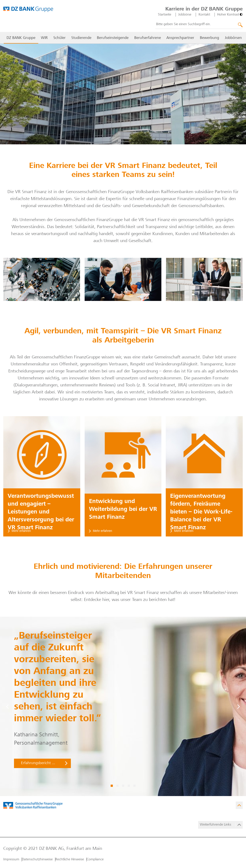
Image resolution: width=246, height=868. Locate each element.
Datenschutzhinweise (37, 859)
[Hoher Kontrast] (230, 15)
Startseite (165, 15)
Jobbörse (185, 15)
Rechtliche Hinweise (70, 859)
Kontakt (204, 15)
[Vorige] (7, 706)
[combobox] (199, 24)
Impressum (11, 859)
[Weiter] (239, 706)
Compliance (95, 859)
